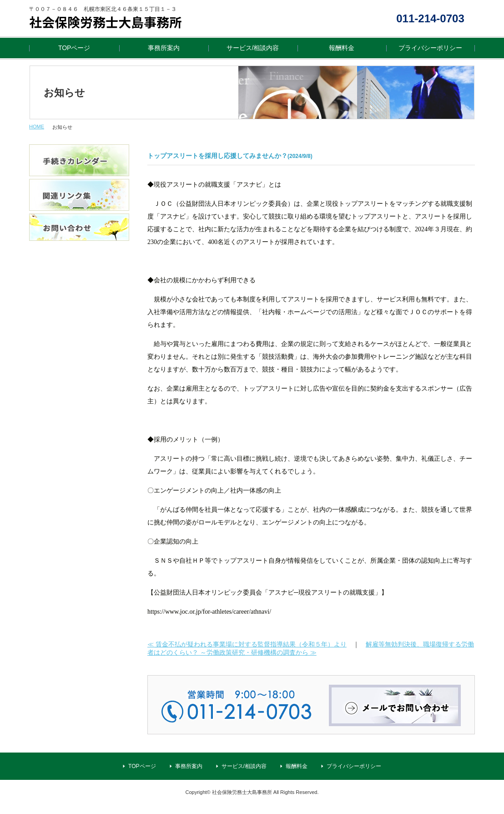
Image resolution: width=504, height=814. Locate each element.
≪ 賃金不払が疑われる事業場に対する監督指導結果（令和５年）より (247, 644)
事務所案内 (164, 48)
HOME (37, 127)
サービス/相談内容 (253, 48)
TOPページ (74, 48)
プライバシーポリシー (430, 48)
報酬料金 (342, 48)
